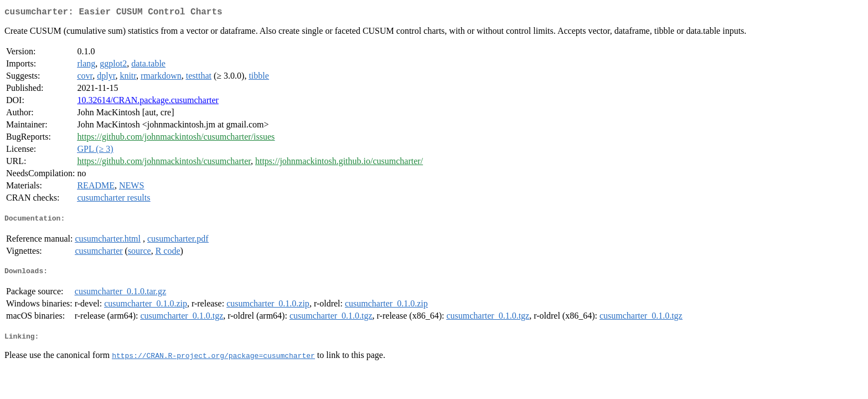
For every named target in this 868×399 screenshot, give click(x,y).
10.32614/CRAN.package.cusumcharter (148, 102)
